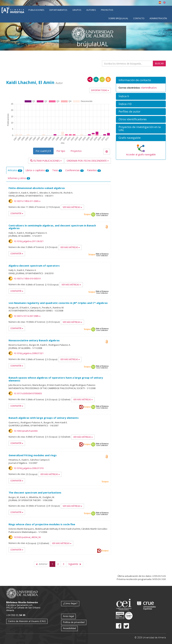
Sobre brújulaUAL (118, 18)
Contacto (139, 18)
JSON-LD (96, 79)
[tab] (141, 80)
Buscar (159, 63)
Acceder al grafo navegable (141, 154)
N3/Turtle (102, 79)
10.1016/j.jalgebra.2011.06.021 (29, 241)
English (164, 3)
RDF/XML (90, 79)
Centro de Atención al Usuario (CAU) (27, 621)
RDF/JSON (108, 79)
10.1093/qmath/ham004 (26, 431)
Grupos (77, 10)
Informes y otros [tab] (19, 178)
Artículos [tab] (15, 170)
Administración (158, 18)
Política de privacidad (74, 622)
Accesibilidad (69, 628)
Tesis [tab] (57, 170)
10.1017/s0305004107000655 (28, 393)
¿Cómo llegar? (70, 603)
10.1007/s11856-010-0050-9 (27, 278)
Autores (91, 10)
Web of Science (102, 214)
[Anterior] (42, 564)
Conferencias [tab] (74, 170)
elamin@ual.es (149, 88)
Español (160, 3)
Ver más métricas (72, 207)
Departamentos (58, 10)
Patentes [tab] (94, 170)
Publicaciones (36, 10)
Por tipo (61, 151)
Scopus (87, 214)
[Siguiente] (75, 564)
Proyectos (107, 10)
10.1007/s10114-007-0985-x (27, 316)
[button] (141, 80)
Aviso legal (68, 616)
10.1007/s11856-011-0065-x (27, 201)
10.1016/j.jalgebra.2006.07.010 (29, 468)
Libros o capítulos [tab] (37, 170)
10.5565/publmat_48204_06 (27, 537)
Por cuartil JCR (43, 151)
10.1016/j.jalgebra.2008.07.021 (29, 353)
